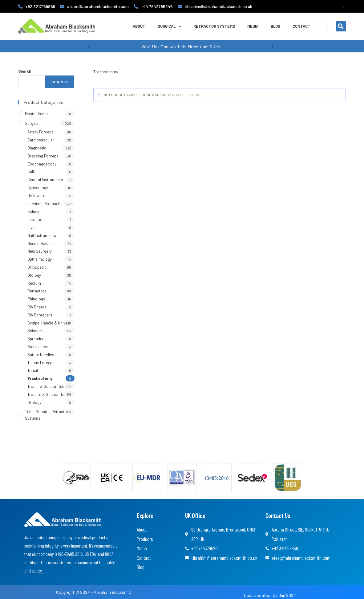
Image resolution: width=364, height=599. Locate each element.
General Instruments (45, 180)
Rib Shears (37, 307)
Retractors (37, 291)
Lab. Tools (36, 219)
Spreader (36, 339)
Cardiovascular (41, 140)
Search (25, 71)
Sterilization (38, 347)
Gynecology (38, 188)
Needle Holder (40, 243)
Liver (32, 227)
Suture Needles (41, 355)
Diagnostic (37, 148)
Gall (31, 172)
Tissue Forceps (41, 363)
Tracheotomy (40, 378)
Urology (34, 402)
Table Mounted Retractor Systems (47, 415)
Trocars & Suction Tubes (49, 394)
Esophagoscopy (42, 164)
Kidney (33, 211)
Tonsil (33, 370)
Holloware (36, 196)
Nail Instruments (42, 235)
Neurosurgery (40, 251)
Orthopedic (37, 267)
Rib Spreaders (40, 315)
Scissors (35, 331)
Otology (34, 275)
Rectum (34, 283)
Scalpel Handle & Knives (49, 323)
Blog (275, 26)
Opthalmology (40, 259)
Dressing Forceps (43, 156)
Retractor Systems (214, 26)
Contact (301, 26)
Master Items (36, 114)
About (139, 26)
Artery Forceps (40, 132)
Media (253, 26)
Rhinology (36, 299)
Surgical (169, 26)
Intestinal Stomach (44, 204)
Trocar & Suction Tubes (48, 386)
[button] (341, 26)
